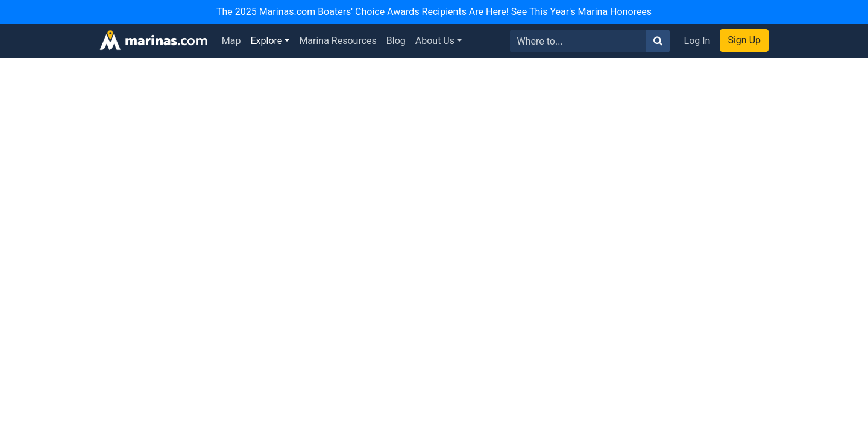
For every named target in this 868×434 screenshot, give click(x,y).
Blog (396, 41)
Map (231, 41)
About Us (435, 41)
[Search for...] (578, 41)
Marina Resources (338, 41)
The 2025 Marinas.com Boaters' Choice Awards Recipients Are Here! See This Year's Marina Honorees (434, 12)
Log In (697, 41)
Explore (267, 41)
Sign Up (744, 40)
